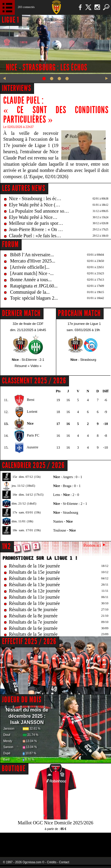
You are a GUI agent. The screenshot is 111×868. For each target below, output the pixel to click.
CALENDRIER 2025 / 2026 (33, 465)
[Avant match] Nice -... (32, 273)
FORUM (10, 244)
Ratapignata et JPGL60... (34, 286)
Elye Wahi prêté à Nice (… (34, 205)
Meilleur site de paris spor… (36, 223)
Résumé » (22, 366)
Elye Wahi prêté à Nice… (33, 217)
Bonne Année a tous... (31, 280)
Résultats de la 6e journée (33, 628)
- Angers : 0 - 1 (68, 477)
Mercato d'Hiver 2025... (33, 261)
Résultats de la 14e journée (34, 578)
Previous (4, 78)
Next (107, 78)
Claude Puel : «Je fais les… (35, 236)
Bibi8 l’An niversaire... (32, 255)
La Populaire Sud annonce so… (39, 211)
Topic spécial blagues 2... (34, 298)
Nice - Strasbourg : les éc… (35, 199)
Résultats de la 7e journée (33, 622)
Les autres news (24, 188)
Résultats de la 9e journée (33, 610)
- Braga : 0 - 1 (67, 486)
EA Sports (24, 841)
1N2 (7, 546)
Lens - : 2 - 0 (66, 495)
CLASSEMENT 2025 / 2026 (34, 381)
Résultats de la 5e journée (33, 634)
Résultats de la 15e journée (34, 572)
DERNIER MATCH (21, 313)
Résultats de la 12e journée (34, 591)
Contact (64, 862)
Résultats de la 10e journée (34, 603)
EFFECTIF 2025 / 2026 (29, 641)
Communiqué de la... (30, 292)
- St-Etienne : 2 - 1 (70, 504)
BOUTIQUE (14, 769)
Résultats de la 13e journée (34, 585)
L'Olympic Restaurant (55, 841)
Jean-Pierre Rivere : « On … (36, 229)
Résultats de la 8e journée (33, 616)
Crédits (52, 862)
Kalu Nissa (93, 841)
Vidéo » (36, 366)
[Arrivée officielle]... (30, 267)
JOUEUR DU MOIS (22, 700)
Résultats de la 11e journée (34, 597)
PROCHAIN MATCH (79, 313)
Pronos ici (92, 545)
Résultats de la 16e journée (34, 566)
